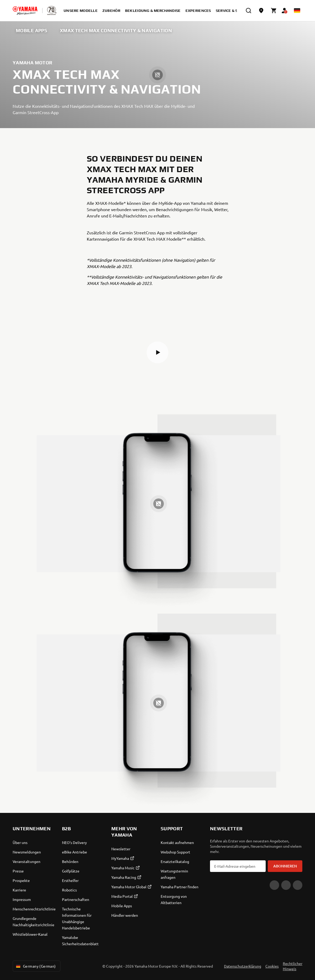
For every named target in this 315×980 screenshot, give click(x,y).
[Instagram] (298, 885)
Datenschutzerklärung (243, 966)
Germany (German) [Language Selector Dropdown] (35, 966)
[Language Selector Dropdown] (297, 11)
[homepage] (25, 11)
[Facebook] (286, 885)
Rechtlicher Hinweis (293, 966)
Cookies (272, 966)
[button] (157, 352)
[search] (249, 11)
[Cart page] (274, 11)
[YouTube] (274, 885)
